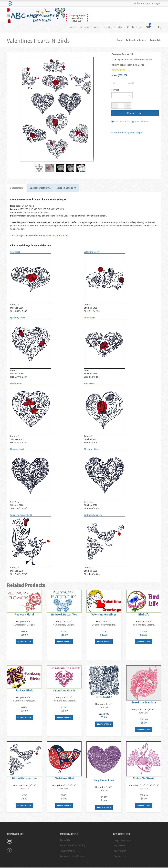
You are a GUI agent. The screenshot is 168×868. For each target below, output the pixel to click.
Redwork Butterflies (64, 615)
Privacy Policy (67, 851)
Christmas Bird (64, 779)
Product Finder (113, 27)
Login (157, 3)
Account (147, 3)
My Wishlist (120, 851)
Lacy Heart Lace (104, 781)
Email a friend (140, 121)
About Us (65, 841)
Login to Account (123, 841)
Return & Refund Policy (73, 846)
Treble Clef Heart (144, 779)
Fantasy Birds (24, 691)
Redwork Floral (24, 615)
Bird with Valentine (24, 779)
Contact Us (134, 27)
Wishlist (136, 3)
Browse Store (88, 27)
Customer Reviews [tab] (41, 188)
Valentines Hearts (64, 691)
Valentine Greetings (104, 615)
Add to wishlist (120, 121)
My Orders (120, 846)
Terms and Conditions (72, 857)
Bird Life (144, 615)
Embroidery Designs (136, 40)
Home (71, 27)
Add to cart (135, 113)
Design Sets (155, 40)
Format (115, 90)
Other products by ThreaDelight (127, 133)
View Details (24, 642)
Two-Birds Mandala (144, 703)
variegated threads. (60, 236)
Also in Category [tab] (68, 188)
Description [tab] (17, 188)
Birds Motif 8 (104, 698)
